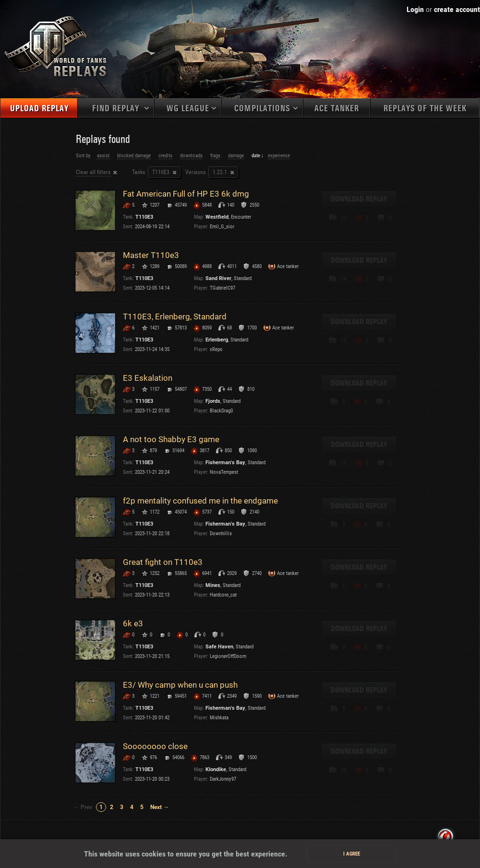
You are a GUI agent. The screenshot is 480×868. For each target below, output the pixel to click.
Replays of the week (425, 109)
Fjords (213, 401)
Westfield (217, 217)
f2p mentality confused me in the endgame (200, 501)
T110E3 (161, 172)
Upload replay (39, 109)
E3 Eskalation (148, 378)
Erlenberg (217, 340)
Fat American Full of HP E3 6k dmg (186, 194)
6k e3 (133, 623)
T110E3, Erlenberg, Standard (175, 317)
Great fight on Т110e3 (163, 562)
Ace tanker (337, 109)
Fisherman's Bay (225, 463)
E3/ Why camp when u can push (180, 685)
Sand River (218, 278)
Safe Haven (219, 647)
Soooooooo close (155, 746)
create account (457, 9)
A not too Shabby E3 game (171, 439)
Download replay (359, 199)
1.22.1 (220, 172)
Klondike (216, 769)
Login (415, 9)
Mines (213, 585)
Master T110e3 (151, 255)
